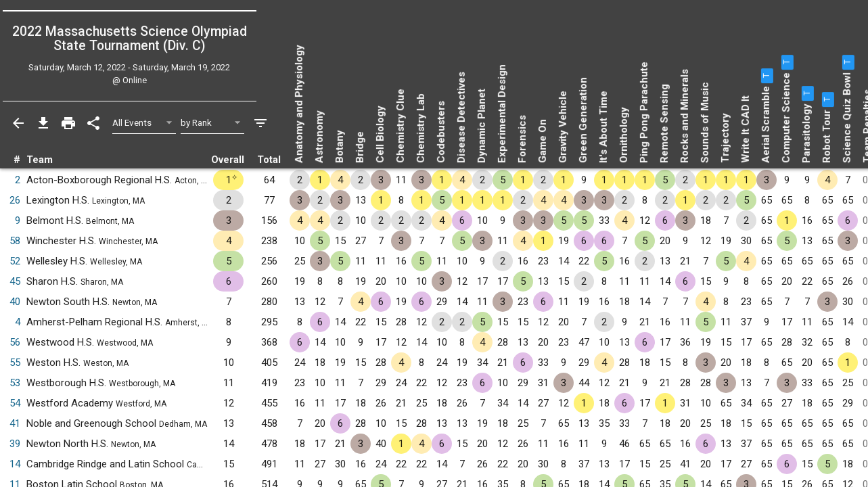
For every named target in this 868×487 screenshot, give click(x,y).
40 (15, 302)
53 (15, 383)
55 (15, 363)
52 (15, 261)
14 (15, 464)
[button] (766, 76)
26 (15, 200)
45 (15, 281)
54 (15, 403)
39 (15, 444)
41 (15, 423)
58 (15, 241)
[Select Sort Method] (213, 123)
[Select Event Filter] (144, 123)
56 (15, 342)
